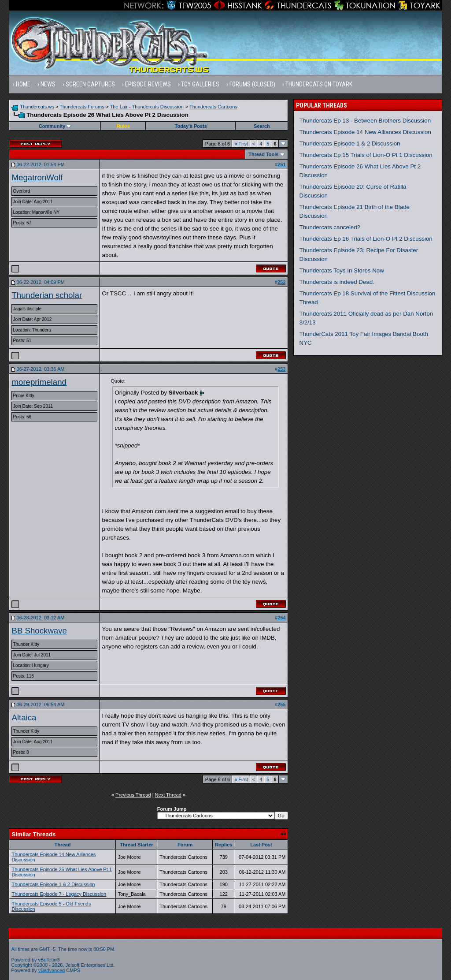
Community (55, 126)
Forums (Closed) (252, 84)
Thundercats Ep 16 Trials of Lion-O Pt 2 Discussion (366, 239)
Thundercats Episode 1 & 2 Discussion (53, 884)
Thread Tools (263, 154)
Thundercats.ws (37, 107)
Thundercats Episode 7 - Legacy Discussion (59, 894)
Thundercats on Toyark (319, 84)
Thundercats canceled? (330, 227)
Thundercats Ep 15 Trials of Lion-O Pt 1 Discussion (366, 155)
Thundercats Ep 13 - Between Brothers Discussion (365, 121)
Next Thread (168, 795)
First (241, 144)
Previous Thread (133, 795)
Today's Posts (191, 126)
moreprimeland (39, 382)
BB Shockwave (39, 631)
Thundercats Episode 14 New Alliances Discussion (365, 132)
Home (23, 84)
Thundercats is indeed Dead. (337, 282)
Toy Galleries (200, 84)
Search (262, 126)
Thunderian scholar (47, 295)
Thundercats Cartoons (213, 107)
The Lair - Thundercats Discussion (147, 107)
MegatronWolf (37, 177)
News (48, 84)
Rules (123, 126)
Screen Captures (90, 84)
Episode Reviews (148, 84)
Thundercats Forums (82, 107)
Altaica (24, 717)
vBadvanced (52, 970)
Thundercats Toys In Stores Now (342, 270)
